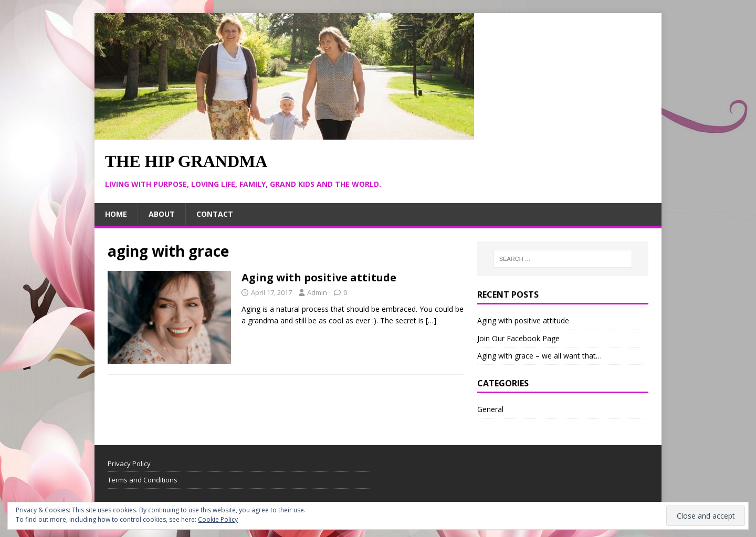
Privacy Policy (129, 464)
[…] (431, 320)
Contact (215, 214)
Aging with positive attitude (319, 277)
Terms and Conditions (143, 480)
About (162, 214)
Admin (317, 292)
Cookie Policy (218, 519)
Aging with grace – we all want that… (539, 356)
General (490, 409)
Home (116, 214)
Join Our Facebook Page (518, 338)
